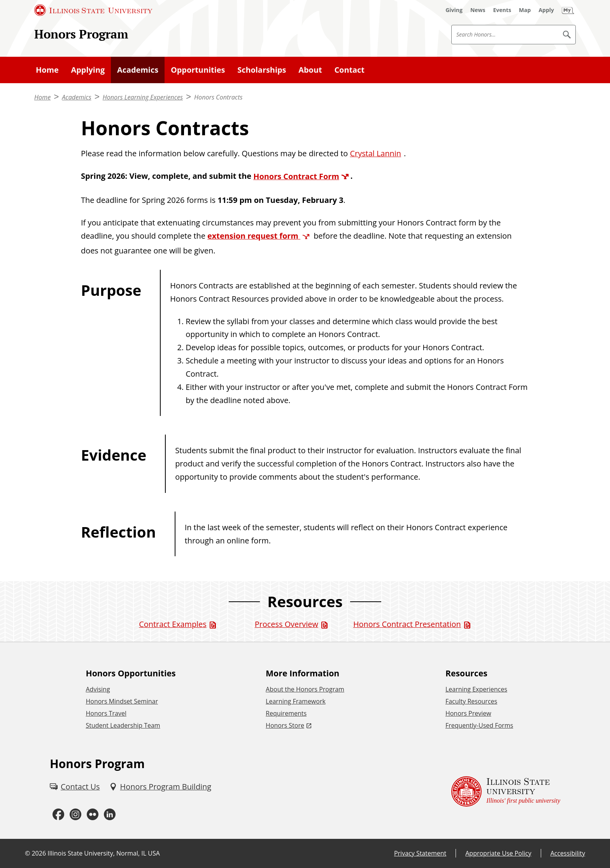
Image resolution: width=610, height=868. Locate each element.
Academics (138, 70)
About (310, 70)
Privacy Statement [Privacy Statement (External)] (420, 853)
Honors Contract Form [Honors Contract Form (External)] (296, 176)
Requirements (286, 713)
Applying (88, 70)
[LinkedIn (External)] (110, 815)
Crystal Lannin (376, 153)
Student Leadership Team (123, 725)
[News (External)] (478, 10)
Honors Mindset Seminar (122, 701)
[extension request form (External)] (259, 236)
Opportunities (198, 70)
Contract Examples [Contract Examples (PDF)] (173, 624)
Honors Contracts (218, 97)
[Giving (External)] (454, 10)
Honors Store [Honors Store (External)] (285, 725)
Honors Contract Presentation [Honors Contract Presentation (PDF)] (407, 624)
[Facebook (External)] (58, 815)
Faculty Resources (471, 701)
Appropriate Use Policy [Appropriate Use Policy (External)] (498, 853)
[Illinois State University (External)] (93, 10)
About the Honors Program (305, 689)
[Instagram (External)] (75, 815)
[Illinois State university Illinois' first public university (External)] (506, 791)
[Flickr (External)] (93, 815)
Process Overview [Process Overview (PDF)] (287, 624)
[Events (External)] (502, 10)
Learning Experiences (476, 689)
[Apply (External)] (546, 10)
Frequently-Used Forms (479, 725)
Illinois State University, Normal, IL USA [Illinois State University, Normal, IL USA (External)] (104, 853)
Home (47, 70)
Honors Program (81, 34)
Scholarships (262, 70)
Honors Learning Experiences (143, 97)
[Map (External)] (525, 10)
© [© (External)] (27, 853)
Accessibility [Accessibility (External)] (568, 853)
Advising (98, 689)
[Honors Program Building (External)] (160, 787)
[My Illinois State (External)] (568, 10)
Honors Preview (468, 713)
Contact (349, 70)
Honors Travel (106, 713)
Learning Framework (296, 701)
